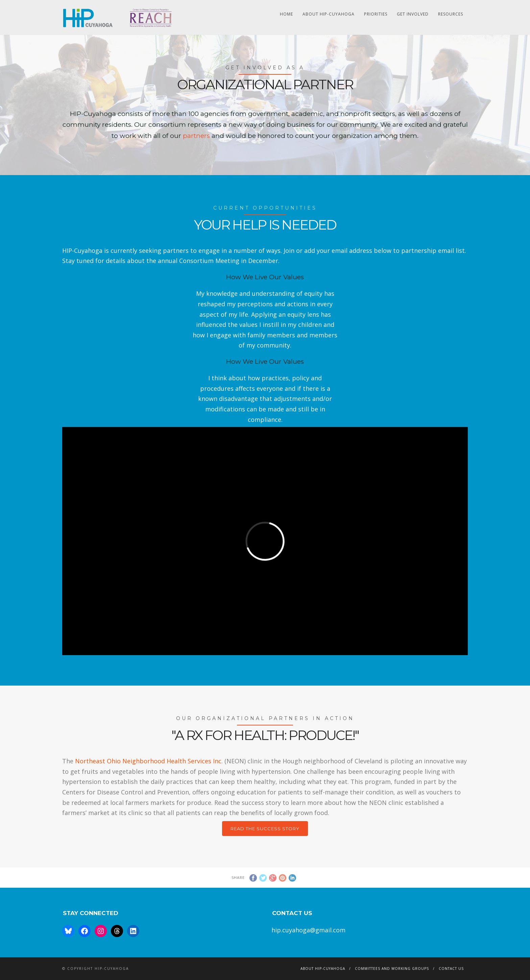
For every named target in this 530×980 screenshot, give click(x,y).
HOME (286, 14)
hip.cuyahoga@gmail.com (308, 930)
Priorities (376, 14)
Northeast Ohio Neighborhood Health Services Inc (148, 761)
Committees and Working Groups (392, 969)
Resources (451, 14)
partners (197, 136)
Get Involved (413, 14)
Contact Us (451, 969)
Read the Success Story (265, 829)
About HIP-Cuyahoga (329, 14)
